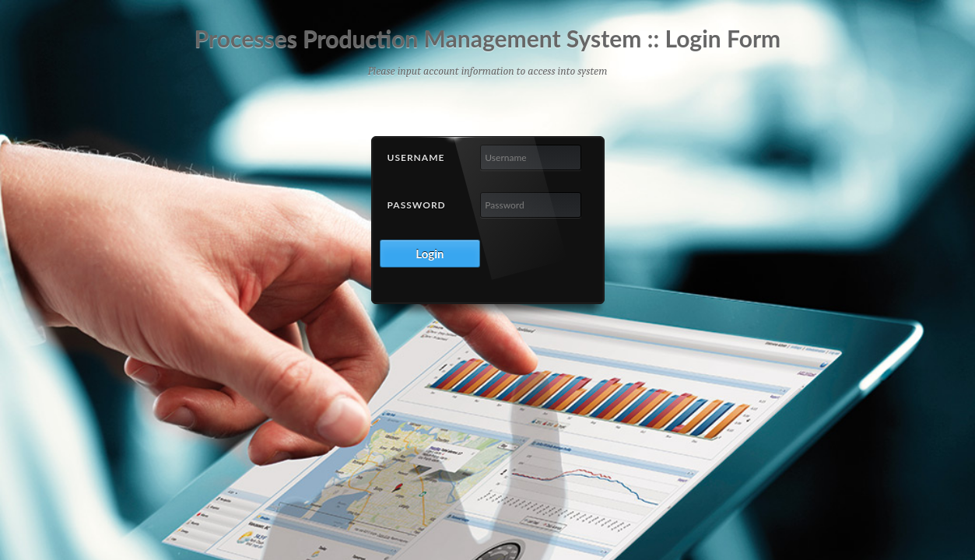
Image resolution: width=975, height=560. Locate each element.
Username (416, 157)
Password (417, 205)
